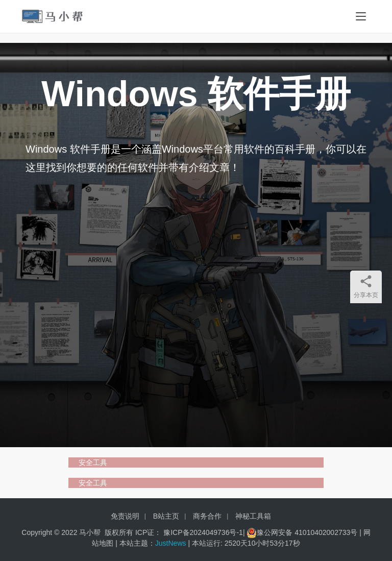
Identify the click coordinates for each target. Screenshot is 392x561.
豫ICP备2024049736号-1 (203, 532)
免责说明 (125, 516)
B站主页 (166, 516)
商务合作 (207, 516)
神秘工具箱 (253, 516)
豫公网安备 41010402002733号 (308, 532)
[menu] (361, 16)
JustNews (172, 543)
